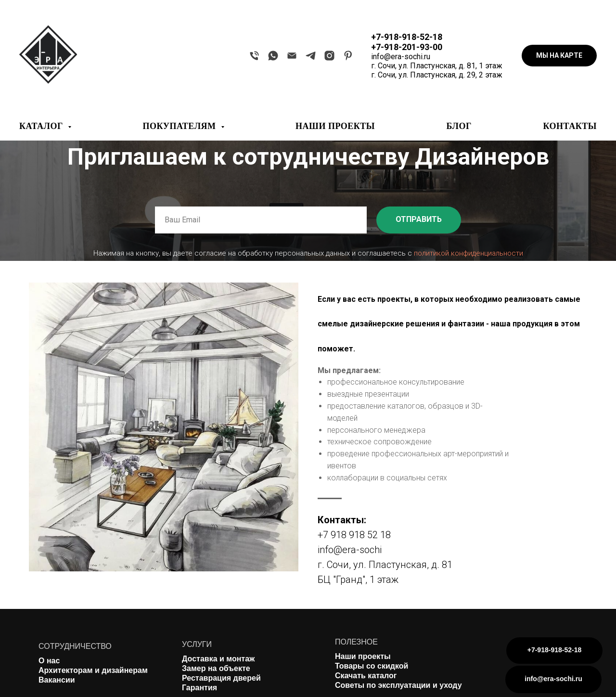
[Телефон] (254, 56)
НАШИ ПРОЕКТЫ (335, 126)
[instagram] (329, 56)
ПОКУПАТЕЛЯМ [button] (181, 126)
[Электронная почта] (292, 56)
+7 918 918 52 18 (354, 535)
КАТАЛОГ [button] (42, 126)
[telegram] (311, 56)
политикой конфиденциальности (468, 253)
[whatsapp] (273, 56)
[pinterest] (348, 56)
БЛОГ (459, 126)
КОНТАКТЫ (570, 126)
